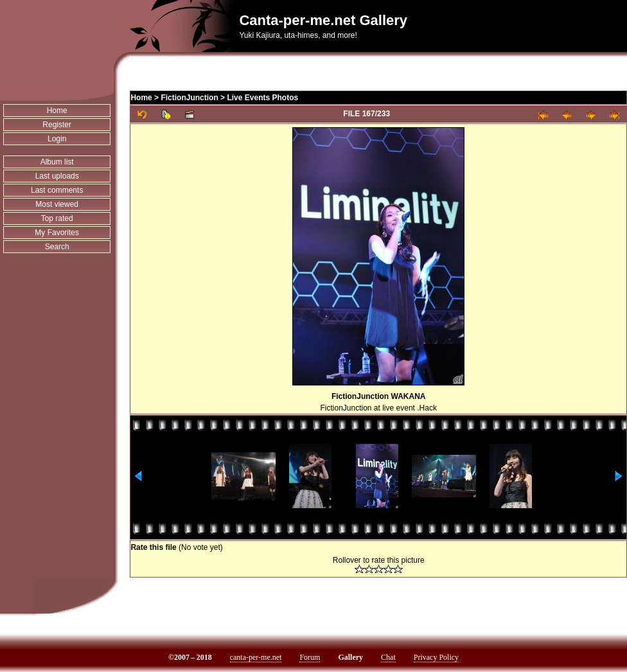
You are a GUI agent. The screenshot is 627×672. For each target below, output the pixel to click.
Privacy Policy (436, 657)
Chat (388, 657)
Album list (57, 162)
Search (57, 247)
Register (57, 125)
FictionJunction (189, 98)
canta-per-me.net (256, 657)
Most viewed (57, 204)
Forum (310, 657)
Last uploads (57, 176)
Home (57, 111)
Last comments (57, 190)
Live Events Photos (262, 98)
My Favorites (57, 233)
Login (57, 139)
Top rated (57, 218)
